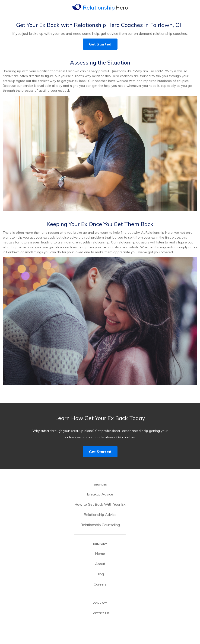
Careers (100, 584)
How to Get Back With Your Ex (100, 504)
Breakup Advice (100, 494)
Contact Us (100, 613)
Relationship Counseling (100, 525)
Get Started (100, 44)
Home (100, 553)
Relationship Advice (100, 515)
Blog (100, 574)
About (100, 564)
